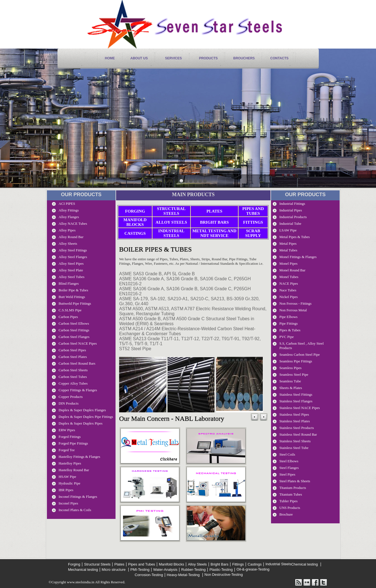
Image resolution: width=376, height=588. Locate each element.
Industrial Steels (171, 233)
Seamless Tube (290, 381)
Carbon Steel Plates (73, 357)
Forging (135, 211)
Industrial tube (290, 224)
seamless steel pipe (294, 374)
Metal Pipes (288, 243)
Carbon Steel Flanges (74, 337)
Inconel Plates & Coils (75, 510)
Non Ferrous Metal (293, 310)
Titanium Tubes (291, 494)
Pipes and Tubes (253, 211)
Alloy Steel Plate (71, 270)
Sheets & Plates (291, 388)
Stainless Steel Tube (294, 448)
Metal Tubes (288, 250)
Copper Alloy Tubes (73, 383)
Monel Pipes (288, 263)
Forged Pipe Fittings (73, 443)
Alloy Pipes (67, 230)
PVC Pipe (287, 337)
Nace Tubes (288, 290)
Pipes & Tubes (290, 330)
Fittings (253, 222)
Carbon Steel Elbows (74, 323)
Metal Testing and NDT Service (215, 233)
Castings (135, 233)
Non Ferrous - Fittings (295, 303)
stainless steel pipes (294, 414)
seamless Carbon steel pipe (300, 354)
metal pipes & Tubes (294, 237)
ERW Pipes (67, 430)
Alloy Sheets (68, 243)
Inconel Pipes (68, 503)
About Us (139, 58)
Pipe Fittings (289, 323)
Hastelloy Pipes (70, 463)
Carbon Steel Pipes (72, 350)
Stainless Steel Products (297, 428)
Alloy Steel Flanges (73, 257)
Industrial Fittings (292, 204)
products (208, 58)
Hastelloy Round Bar (74, 470)
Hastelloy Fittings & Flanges (79, 457)
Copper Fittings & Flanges (78, 390)
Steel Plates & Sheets (295, 481)
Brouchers (244, 58)
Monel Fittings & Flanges (298, 257)
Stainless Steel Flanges (296, 401)
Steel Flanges (289, 468)
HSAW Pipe (67, 477)
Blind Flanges (69, 283)
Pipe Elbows (288, 317)
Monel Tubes (289, 277)
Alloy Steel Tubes (72, 277)
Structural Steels (171, 211)
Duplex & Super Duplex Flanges (82, 410)
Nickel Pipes (289, 297)
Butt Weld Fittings (72, 297)
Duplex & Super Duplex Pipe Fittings (86, 417)
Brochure (286, 514)
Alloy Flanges (69, 217)
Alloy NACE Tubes (73, 224)
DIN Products (69, 403)
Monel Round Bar (292, 270)
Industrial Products (293, 217)
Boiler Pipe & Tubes (73, 290)
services (173, 58)
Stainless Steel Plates (295, 421)
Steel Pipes (287, 474)
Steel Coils (287, 454)
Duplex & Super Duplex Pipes (81, 423)
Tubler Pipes (289, 501)
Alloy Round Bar (71, 237)
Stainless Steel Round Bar (298, 434)
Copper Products (71, 397)
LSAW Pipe (288, 230)
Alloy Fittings (69, 210)
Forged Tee (67, 450)
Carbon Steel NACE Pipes (78, 343)
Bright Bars (214, 222)
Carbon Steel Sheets (73, 370)
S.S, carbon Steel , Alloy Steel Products (302, 346)
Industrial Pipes (291, 210)
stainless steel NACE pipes (300, 408)
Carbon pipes (68, 317)
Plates (214, 211)
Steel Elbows (289, 461)
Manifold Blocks (135, 222)
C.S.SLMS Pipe (70, 310)
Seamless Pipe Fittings (296, 361)
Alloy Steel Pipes (71, 263)
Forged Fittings (70, 437)
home (110, 58)
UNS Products (290, 508)
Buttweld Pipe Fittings (75, 303)
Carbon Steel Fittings (74, 330)
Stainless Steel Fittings (296, 394)
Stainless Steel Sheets (295, 441)
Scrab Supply (253, 233)
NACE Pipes (289, 283)
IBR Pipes (66, 490)
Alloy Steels (171, 222)
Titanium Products (293, 488)
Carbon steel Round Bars (77, 363)
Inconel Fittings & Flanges (78, 497)
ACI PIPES (67, 204)
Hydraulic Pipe (69, 483)
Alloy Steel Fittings (73, 250)
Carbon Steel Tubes (73, 377)
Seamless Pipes (290, 368)
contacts (279, 58)
